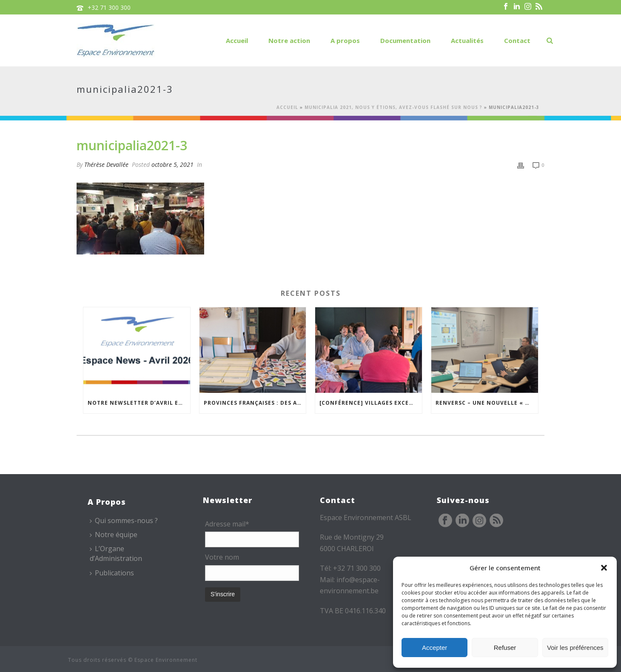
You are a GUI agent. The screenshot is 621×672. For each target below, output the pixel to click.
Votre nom (222, 557)
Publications (112, 573)
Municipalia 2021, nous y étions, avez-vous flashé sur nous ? (393, 107)
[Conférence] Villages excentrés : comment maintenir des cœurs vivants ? (371, 403)
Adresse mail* (227, 524)
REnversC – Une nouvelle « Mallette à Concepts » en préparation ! (487, 403)
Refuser (505, 648)
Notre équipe (114, 535)
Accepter (434, 648)
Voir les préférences (575, 648)
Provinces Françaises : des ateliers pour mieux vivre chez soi (255, 403)
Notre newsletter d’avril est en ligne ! (139, 403)
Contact (517, 40)
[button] (604, 568)
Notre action (289, 40)
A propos (345, 40)
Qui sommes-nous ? (124, 520)
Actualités (467, 40)
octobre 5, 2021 (172, 164)
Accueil (237, 40)
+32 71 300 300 (109, 7)
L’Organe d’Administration (116, 553)
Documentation (405, 40)
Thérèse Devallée (106, 164)
